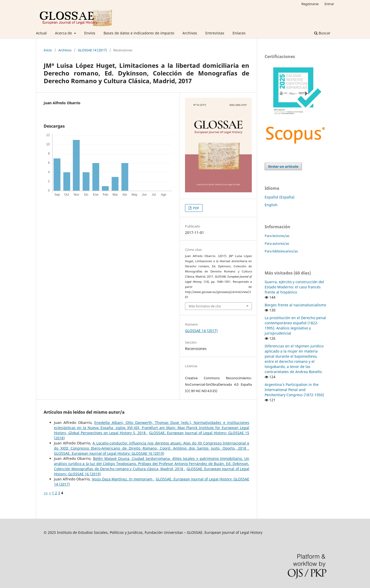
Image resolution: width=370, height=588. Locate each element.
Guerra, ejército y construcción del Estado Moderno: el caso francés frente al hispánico (294, 287)
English (271, 205)
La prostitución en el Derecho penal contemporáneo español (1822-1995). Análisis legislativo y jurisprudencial (295, 325)
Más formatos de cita (205, 306)
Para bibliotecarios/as (281, 251)
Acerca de (64, 33)
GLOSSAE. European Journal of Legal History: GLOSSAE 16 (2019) (109, 453)
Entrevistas (215, 33)
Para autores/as (277, 243)
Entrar (329, 4)
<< (46, 493)
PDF (196, 208)
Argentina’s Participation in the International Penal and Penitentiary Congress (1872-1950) (294, 390)
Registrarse (310, 4)
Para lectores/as (277, 236)
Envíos (90, 33)
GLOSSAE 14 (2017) (92, 50)
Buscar (322, 33)
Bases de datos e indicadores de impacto (139, 33)
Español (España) (280, 197)
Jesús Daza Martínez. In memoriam (123, 479)
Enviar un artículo (283, 166)
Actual (41, 33)
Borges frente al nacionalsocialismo (295, 305)
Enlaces (239, 33)
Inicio (48, 50)
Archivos (190, 33)
